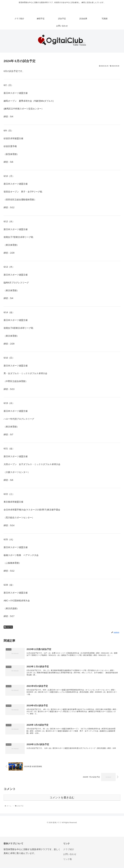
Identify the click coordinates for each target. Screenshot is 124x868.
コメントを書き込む (62, 799)
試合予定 (8, 627)
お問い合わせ (70, 855)
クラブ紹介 (69, 850)
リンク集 (68, 860)
